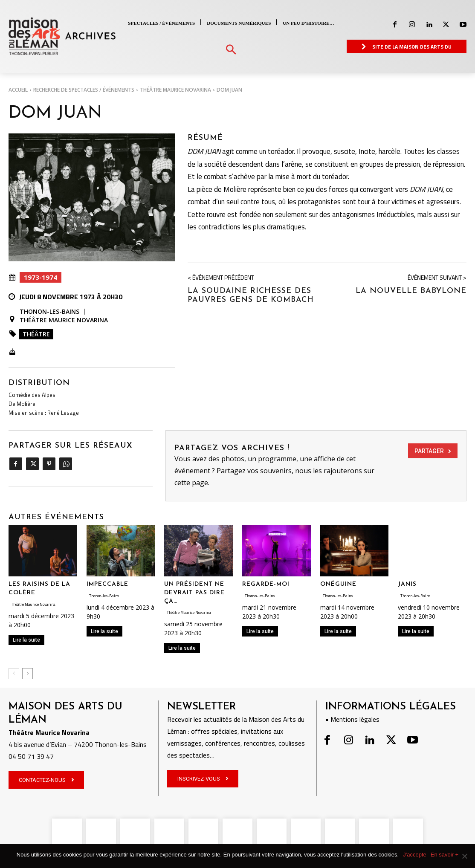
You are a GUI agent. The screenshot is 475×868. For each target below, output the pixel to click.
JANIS (407, 584)
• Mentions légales (352, 719)
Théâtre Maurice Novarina (175, 90)
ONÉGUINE (338, 584)
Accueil (18, 90)
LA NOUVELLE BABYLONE (411, 291)
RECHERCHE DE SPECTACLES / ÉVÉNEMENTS (84, 90)
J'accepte (415, 855)
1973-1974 (41, 277)
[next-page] (28, 674)
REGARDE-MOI (266, 584)
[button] (231, 50)
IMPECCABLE (107, 584)
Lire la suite (26, 640)
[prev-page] (14, 674)
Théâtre (36, 334)
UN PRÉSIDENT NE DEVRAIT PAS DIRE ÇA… (194, 593)
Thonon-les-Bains (49, 312)
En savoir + (445, 855)
